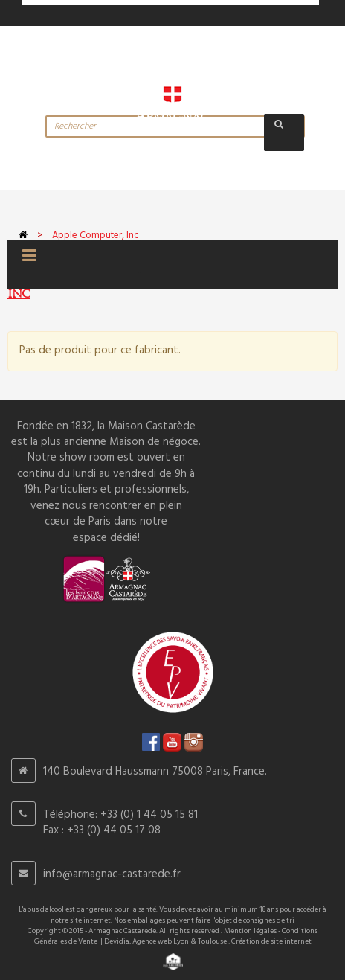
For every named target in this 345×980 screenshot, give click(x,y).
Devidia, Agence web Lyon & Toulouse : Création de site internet (208, 941)
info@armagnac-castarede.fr (112, 874)
